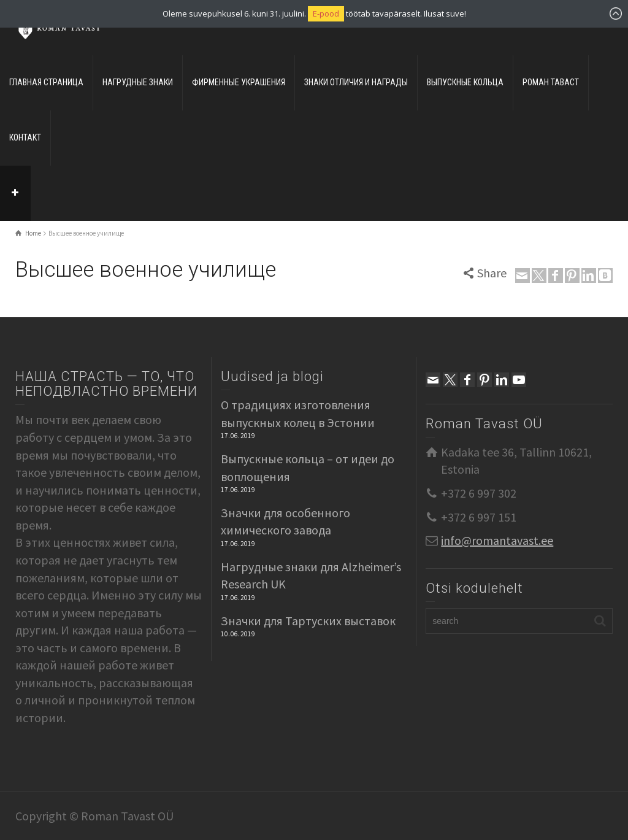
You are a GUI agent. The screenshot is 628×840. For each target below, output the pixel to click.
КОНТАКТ (25, 137)
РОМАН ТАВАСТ (551, 82)
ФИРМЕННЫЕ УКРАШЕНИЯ (239, 82)
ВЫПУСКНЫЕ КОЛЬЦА (465, 82)
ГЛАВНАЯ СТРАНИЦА (46, 82)
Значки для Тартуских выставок (308, 621)
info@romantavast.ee (497, 540)
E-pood (326, 13)
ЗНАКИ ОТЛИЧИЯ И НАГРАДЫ (356, 82)
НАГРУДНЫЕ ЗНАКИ (138, 82)
